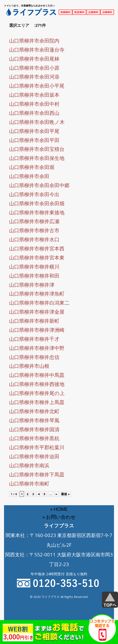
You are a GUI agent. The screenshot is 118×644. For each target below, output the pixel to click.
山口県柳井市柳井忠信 (34, 357)
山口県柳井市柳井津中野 (37, 348)
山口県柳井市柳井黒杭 (34, 438)
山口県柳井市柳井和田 (34, 276)
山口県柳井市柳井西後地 (37, 384)
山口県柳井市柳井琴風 (34, 420)
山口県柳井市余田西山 (34, 113)
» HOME (59, 509)
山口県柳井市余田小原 (34, 68)
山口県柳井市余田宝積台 (37, 149)
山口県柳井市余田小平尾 (37, 86)
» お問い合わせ (59, 517)
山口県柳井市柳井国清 (34, 429)
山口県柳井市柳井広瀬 (34, 221)
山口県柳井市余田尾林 (34, 59)
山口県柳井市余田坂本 (34, 95)
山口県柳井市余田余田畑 (37, 203)
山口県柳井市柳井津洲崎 (37, 330)
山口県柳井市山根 (29, 366)
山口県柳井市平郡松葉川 (37, 447)
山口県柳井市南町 (29, 483)
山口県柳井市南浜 (29, 465)
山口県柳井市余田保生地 (37, 158)
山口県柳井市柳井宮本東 (37, 257)
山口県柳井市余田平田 (34, 140)
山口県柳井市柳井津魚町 (37, 293)
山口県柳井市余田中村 (34, 104)
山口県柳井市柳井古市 (34, 230)
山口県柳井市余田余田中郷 (39, 185)
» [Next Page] (56, 494)
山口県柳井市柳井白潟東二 (39, 303)
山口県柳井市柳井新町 (34, 321)
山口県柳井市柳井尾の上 (37, 393)
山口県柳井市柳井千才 (34, 339)
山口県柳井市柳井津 (32, 285)
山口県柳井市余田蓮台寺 (37, 50)
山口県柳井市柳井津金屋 (37, 312)
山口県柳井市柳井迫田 (34, 456)
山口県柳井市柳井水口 (34, 239)
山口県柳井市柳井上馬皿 (37, 402)
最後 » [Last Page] (65, 494)
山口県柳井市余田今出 (34, 194)
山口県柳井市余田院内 (34, 40)
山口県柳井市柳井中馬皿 (37, 375)
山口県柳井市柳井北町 (34, 411)
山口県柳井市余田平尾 (34, 131)
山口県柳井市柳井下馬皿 (37, 474)
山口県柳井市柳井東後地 (37, 212)
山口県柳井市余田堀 (32, 167)
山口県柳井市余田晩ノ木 (37, 122)
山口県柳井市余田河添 (34, 77)
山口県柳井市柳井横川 (34, 267)
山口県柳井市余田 (29, 176)
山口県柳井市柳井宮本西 (37, 248)
